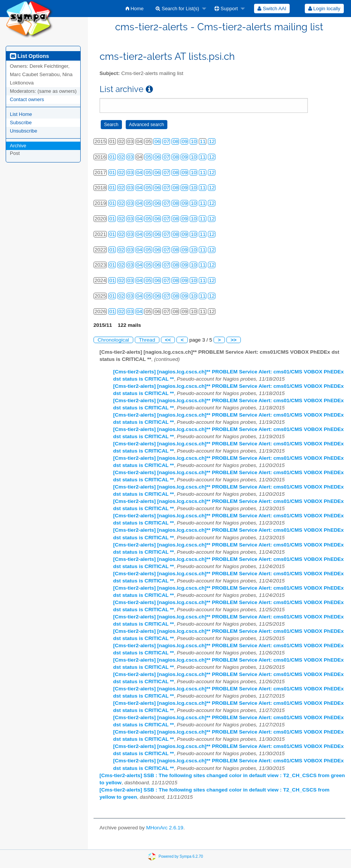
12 (212, 141)
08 (175, 141)
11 (203, 141)
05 (148, 157)
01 (112, 157)
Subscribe (21, 123)
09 (185, 141)
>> (234, 340)
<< (168, 340)
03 (130, 157)
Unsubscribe (23, 131)
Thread (147, 340)
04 (140, 173)
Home (135, 9)
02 (121, 157)
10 (194, 141)
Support (226, 9)
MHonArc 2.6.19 (165, 828)
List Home (21, 114)
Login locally (324, 9)
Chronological (113, 340)
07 (166, 141)
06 (157, 141)
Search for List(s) (177, 9)
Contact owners (27, 99)
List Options (29, 56)
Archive (18, 146)
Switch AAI (272, 9)
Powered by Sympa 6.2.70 (181, 856)
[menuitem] (135, 9)
